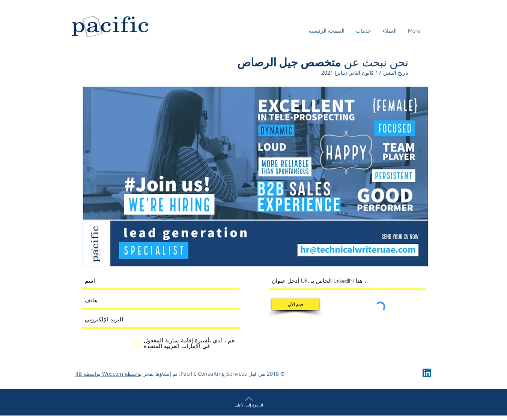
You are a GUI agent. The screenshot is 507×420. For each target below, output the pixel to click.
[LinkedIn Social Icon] (427, 373)
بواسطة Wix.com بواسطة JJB (109, 374)
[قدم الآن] (296, 304)
